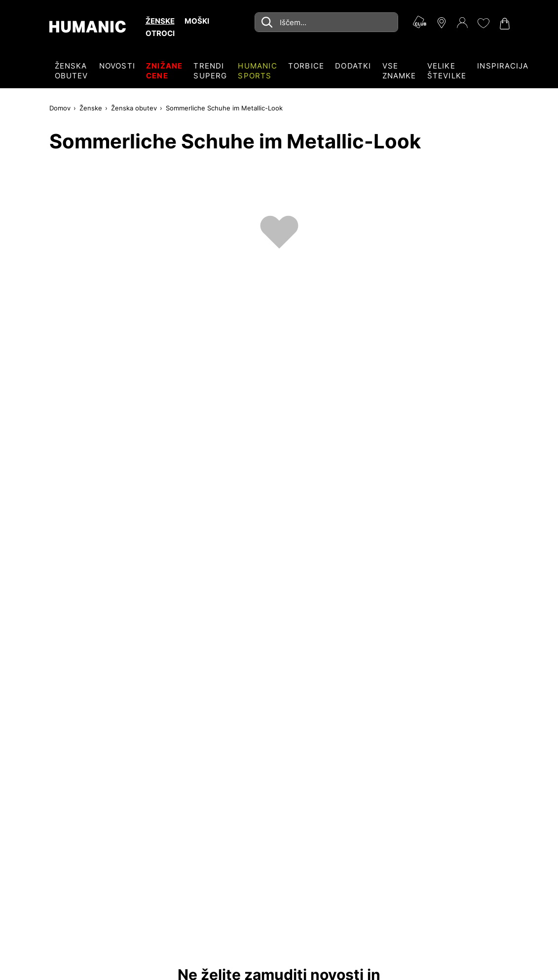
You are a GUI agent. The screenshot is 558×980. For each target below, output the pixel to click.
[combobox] (326, 22)
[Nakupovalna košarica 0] (504, 24)
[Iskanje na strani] (326, 22)
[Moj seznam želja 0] (483, 23)
